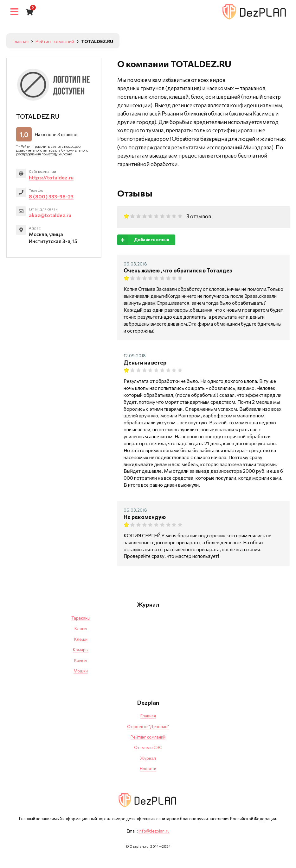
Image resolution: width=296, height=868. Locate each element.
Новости (148, 769)
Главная (148, 716)
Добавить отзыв (143, 240)
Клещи (81, 639)
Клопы (81, 628)
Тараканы (81, 618)
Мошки (81, 671)
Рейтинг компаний (148, 737)
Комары (81, 650)
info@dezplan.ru (154, 831)
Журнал (148, 758)
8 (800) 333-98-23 (51, 196)
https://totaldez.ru (51, 177)
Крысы (81, 660)
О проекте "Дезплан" (148, 727)
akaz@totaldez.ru (50, 215)
